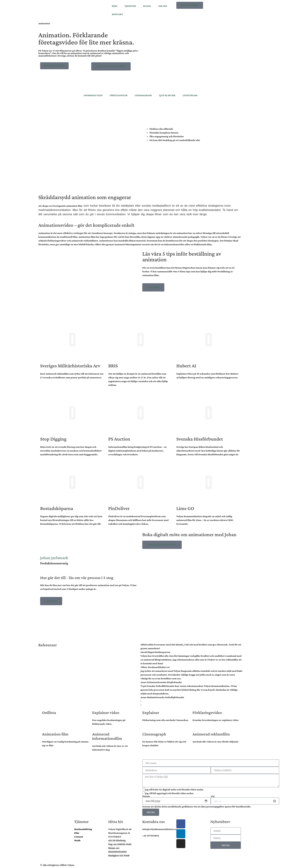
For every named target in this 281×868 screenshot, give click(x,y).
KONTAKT (117, 14)
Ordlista (49, 712)
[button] (72, 340)
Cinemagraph (154, 734)
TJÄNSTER (130, 6)
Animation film (55, 734)
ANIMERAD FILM (93, 95)
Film (77, 833)
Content (79, 837)
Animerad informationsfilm (107, 736)
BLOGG (147, 6)
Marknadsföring (83, 829)
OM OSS (163, 6)
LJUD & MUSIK (167, 95)
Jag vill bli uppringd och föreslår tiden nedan (169, 793)
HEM (115, 6)
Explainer (151, 712)
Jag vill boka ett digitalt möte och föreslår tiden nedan (174, 789)
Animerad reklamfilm (211, 734)
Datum (146, 796)
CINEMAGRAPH (143, 95)
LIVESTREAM (190, 95)
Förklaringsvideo (207, 712)
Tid (213, 796)
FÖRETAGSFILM (119, 95)
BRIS (113, 366)
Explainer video (106, 712)
